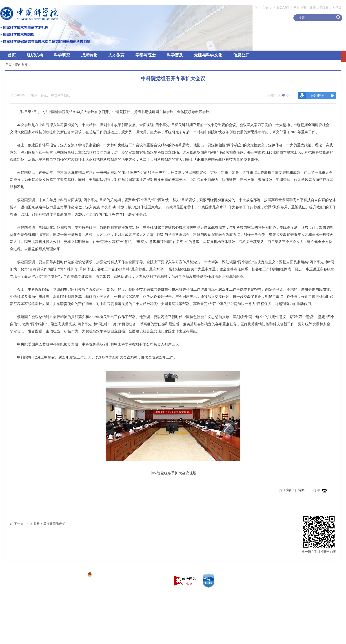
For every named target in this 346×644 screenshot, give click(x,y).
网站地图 (299, 8)
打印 (320, 490)
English (267, 8)
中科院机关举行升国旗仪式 (46, 524)
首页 (12, 55)
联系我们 (283, 8)
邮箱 (313, 8)
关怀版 (337, 8)
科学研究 (62, 55)
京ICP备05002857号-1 (70, 575)
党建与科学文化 (208, 55)
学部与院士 (146, 55)
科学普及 (175, 55)
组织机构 (35, 55)
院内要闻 (21, 65)
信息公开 (241, 55)
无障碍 (324, 8)
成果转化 (89, 55)
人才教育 (116, 55)
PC (256, 8)
